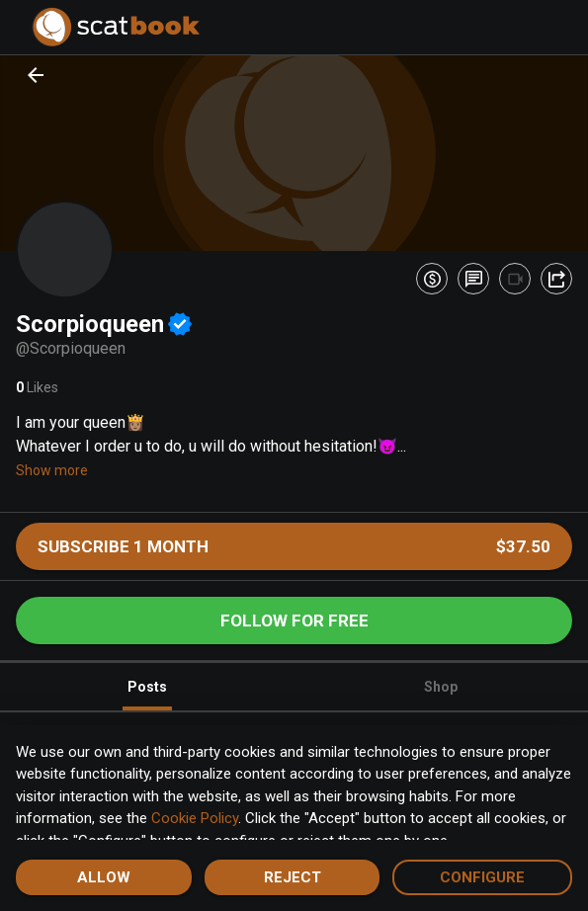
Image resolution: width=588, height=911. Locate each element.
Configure (482, 877)
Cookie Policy (195, 818)
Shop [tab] (441, 687)
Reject (293, 877)
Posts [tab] (147, 695)
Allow (104, 877)
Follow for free (294, 621)
